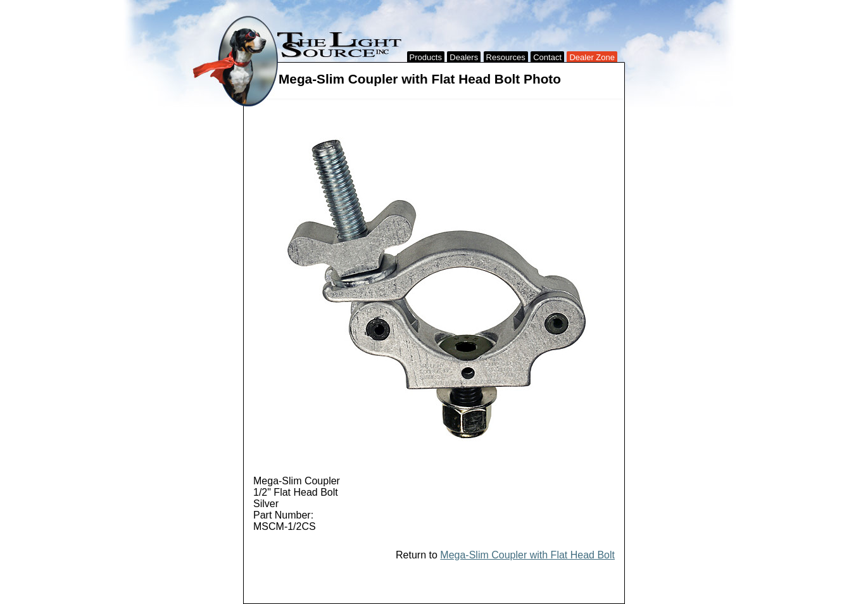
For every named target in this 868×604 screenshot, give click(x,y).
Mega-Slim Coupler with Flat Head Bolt (527, 555)
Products (426, 57)
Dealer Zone (592, 57)
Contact (547, 57)
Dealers (464, 57)
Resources (506, 57)
